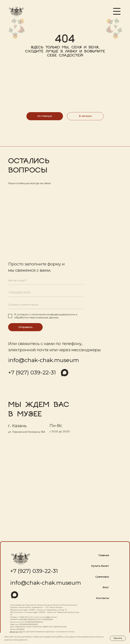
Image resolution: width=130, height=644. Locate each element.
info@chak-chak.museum (44, 360)
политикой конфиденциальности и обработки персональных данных (46, 316)
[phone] (46, 293)
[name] (46, 281)
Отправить (25, 327)
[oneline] (46, 305)
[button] (117, 11)
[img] (64, 373)
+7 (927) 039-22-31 (32, 372)
